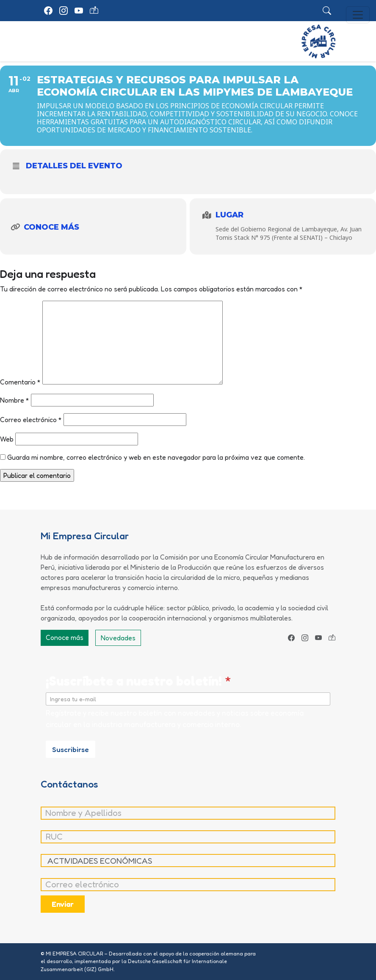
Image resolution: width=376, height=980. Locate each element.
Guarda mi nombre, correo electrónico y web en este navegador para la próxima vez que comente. (156, 457)
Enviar (63, 904)
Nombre (15, 400)
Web (7, 439)
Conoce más (65, 637)
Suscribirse (70, 749)
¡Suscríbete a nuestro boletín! (138, 681)
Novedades (118, 638)
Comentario (20, 382)
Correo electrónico (31, 420)
